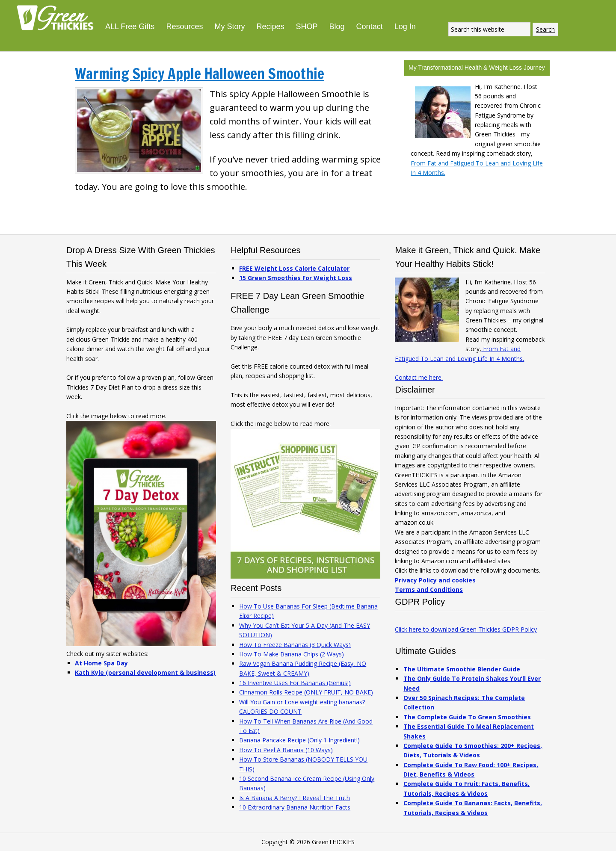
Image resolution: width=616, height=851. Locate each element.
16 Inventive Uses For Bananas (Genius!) (295, 683)
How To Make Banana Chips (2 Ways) (292, 654)
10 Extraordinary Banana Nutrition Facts (295, 807)
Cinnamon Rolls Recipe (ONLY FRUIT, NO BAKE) (306, 692)
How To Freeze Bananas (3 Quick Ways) (295, 645)
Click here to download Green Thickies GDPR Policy (466, 629)
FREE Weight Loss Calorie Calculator (294, 268)
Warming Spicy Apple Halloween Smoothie (200, 74)
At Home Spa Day (101, 663)
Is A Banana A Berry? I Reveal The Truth (295, 798)
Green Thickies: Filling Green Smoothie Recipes (58, 17)
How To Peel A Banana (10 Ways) (286, 750)
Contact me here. (419, 377)
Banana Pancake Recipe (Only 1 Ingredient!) (299, 740)
